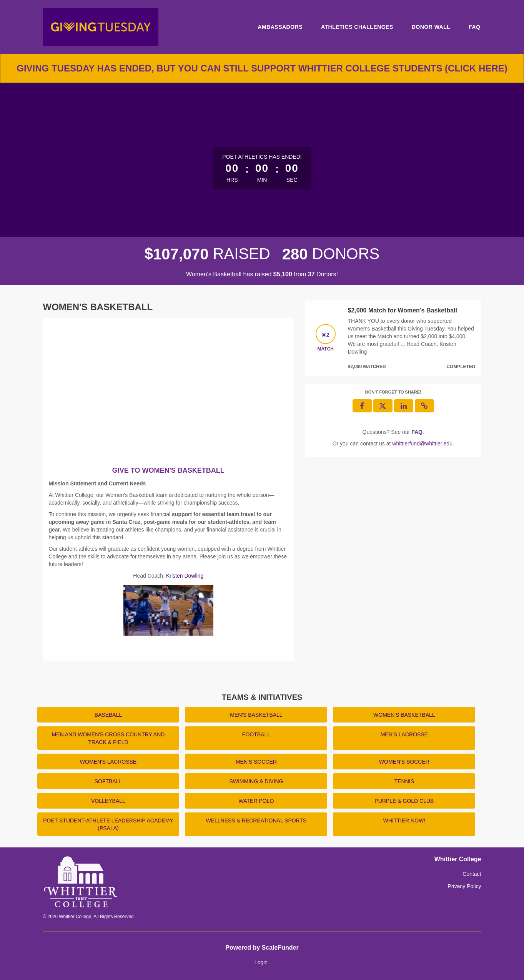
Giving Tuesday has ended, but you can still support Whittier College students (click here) (262, 68)
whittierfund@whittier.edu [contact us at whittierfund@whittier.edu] (422, 443)
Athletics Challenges (357, 27)
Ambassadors (280, 27)
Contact (472, 874)
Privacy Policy (464, 886)
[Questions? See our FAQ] (417, 432)
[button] (424, 406)
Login (261, 962)
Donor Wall (431, 27)
